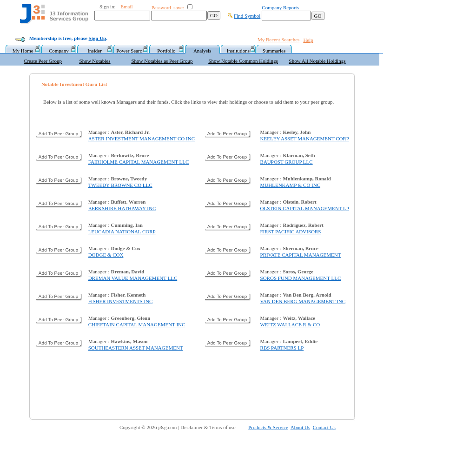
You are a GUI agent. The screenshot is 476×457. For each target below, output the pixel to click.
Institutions (238, 51)
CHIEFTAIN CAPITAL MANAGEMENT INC (137, 325)
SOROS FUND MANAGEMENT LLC (301, 278)
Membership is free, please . (68, 38)
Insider (95, 51)
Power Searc (130, 51)
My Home (23, 51)
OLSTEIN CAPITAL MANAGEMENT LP (305, 208)
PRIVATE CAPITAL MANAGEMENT (301, 255)
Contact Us (324, 427)
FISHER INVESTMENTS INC (121, 301)
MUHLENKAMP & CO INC (290, 185)
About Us (300, 427)
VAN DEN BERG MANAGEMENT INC (303, 301)
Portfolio (166, 51)
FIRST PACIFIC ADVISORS (291, 232)
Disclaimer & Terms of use (213, 427)
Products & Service (268, 427)
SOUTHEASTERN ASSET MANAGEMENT (136, 348)
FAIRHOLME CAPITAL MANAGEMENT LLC (139, 162)
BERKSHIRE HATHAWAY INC (122, 208)
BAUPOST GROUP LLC (287, 162)
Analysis (202, 51)
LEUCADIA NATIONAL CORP (122, 232)
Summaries (274, 51)
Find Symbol (247, 16)
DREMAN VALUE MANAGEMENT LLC (133, 278)
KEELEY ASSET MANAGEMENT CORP (305, 139)
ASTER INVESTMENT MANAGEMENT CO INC (142, 139)
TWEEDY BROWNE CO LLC (120, 185)
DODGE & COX (106, 255)
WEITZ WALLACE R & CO (290, 325)
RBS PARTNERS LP (282, 348)
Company (59, 51)
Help (308, 40)
